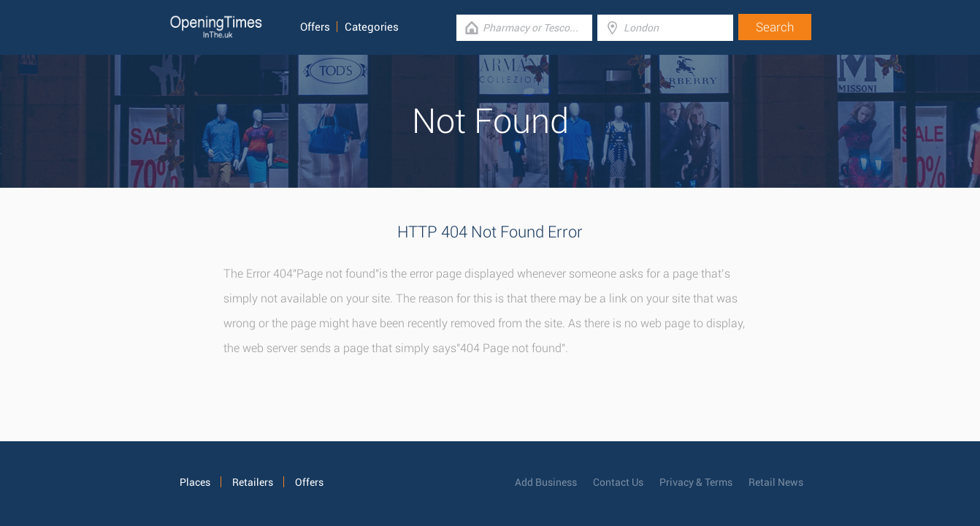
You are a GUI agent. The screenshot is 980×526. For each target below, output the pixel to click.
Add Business (546, 482)
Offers (315, 27)
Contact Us (618, 482)
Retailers (253, 482)
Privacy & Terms (696, 482)
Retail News (776, 482)
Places (195, 482)
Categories (372, 27)
